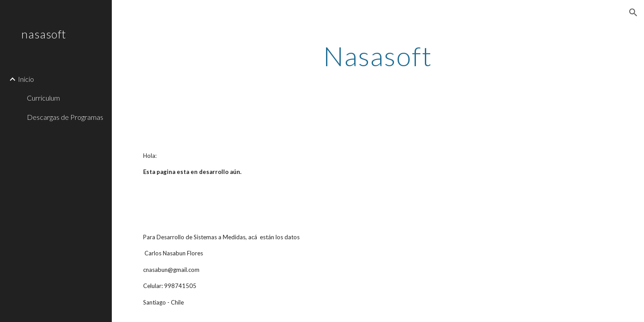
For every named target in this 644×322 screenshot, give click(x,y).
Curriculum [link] (43, 98)
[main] (378, 56)
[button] (633, 13)
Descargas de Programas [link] (65, 117)
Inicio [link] (26, 79)
